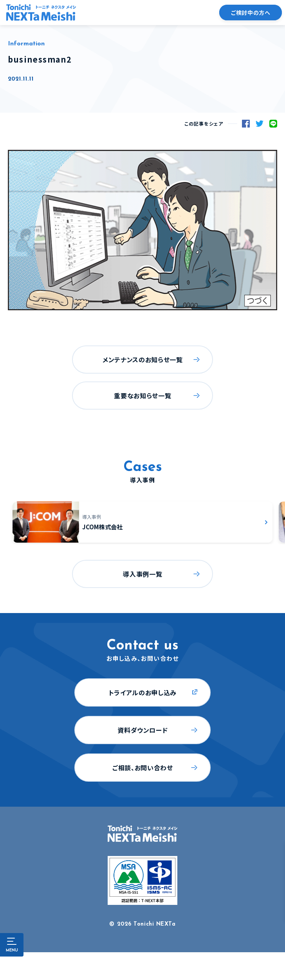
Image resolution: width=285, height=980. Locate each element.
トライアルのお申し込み (143, 692)
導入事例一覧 (142, 574)
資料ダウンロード (142, 730)
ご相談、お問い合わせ (142, 768)
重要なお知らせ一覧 (142, 396)
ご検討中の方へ (251, 13)
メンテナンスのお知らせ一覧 (142, 360)
